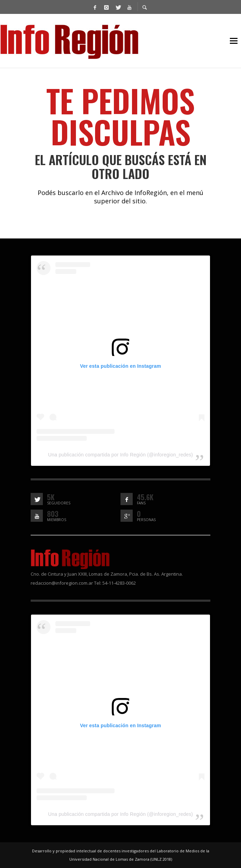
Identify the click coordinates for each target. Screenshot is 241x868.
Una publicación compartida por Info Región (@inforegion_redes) (120, 455)
